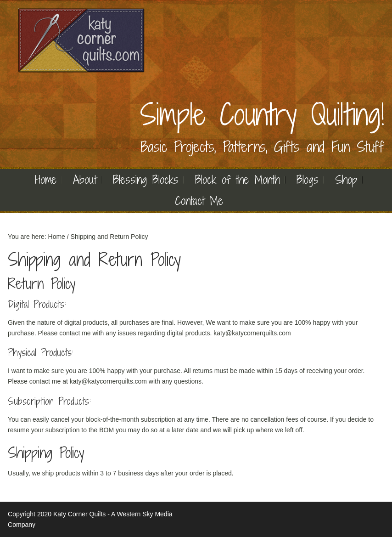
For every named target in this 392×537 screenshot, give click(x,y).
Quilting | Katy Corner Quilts (81, 40)
